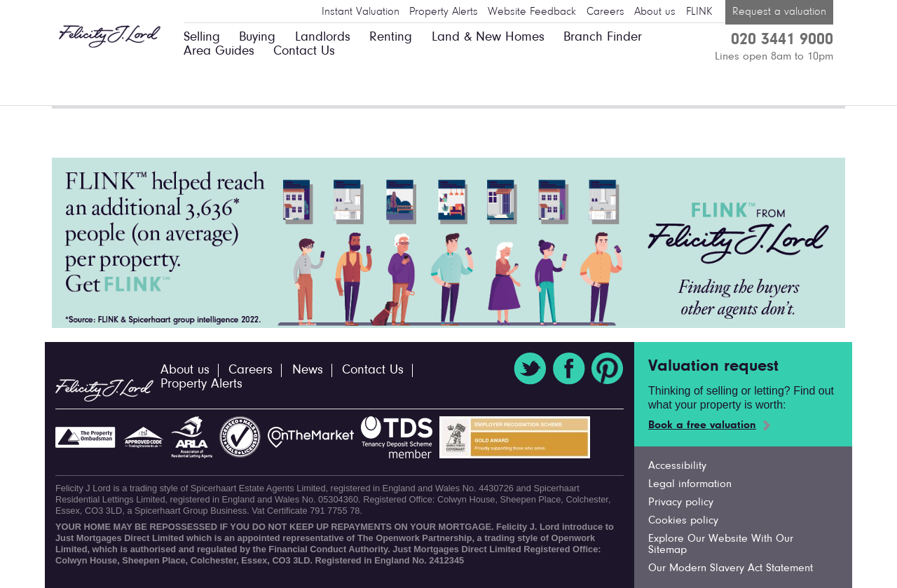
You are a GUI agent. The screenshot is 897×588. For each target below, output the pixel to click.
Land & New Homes (488, 37)
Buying (257, 37)
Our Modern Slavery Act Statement (731, 568)
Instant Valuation (361, 12)
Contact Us (304, 52)
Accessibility (677, 466)
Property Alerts (444, 12)
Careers (605, 12)
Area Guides (219, 52)
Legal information (690, 484)
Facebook (569, 369)
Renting (391, 37)
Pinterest (608, 369)
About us (655, 12)
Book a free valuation (702, 425)
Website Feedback (532, 12)
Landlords (323, 37)
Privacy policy (681, 502)
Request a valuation (779, 12)
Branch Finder (603, 37)
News (308, 370)
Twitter (530, 369)
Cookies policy (683, 521)
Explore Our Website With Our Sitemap (721, 545)
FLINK (699, 12)
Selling (202, 37)
